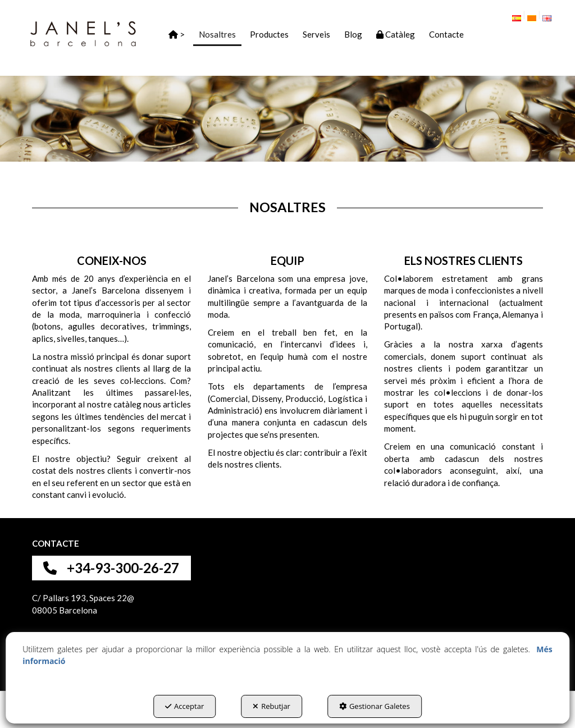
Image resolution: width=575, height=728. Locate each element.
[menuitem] (521, 16)
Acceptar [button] (184, 706)
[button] (83, 34)
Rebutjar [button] (271, 706)
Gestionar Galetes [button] (375, 706)
